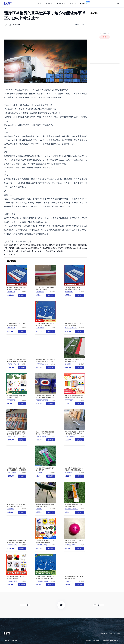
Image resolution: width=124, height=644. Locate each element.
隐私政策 (15, 640)
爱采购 (103, 633)
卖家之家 (12, 254)
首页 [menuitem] (39, 3)
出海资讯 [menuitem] (49, 3)
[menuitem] (61, 4)
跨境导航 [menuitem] (73, 3)
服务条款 (6, 640)
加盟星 (118, 633)
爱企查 (111, 633)
